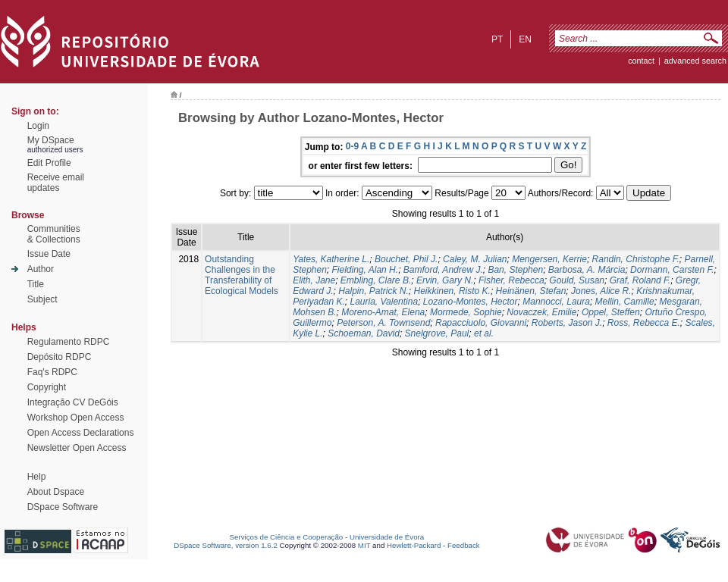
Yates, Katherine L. (331, 259)
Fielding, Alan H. (366, 270)
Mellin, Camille (625, 302)
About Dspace (56, 492)
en (525, 39)
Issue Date (49, 254)
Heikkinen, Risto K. (452, 291)
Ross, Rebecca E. (644, 323)
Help (37, 477)
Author (41, 269)
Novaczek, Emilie (541, 312)
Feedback (464, 545)
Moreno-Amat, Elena (383, 312)
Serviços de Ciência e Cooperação (287, 537)
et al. (484, 333)
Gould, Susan (577, 280)
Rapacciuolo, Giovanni (481, 323)
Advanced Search (695, 61)
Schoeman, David (364, 333)
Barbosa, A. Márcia (587, 270)
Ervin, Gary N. (445, 280)
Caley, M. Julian (475, 259)
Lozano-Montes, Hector (471, 302)
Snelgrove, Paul (437, 333)
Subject (42, 299)
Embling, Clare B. (376, 280)
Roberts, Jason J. (567, 323)
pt (497, 39)
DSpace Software (63, 507)
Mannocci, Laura (556, 302)
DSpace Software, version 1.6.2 (226, 545)
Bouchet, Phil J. (406, 259)
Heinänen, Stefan (531, 291)
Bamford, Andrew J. (443, 270)
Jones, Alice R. (601, 291)
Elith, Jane (314, 280)
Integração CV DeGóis (73, 402)
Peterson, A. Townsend (383, 323)
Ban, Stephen (515, 270)
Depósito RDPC (60, 357)
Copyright (47, 387)
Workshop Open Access (76, 418)
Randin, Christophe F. (636, 259)
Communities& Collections (54, 234)
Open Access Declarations (81, 433)
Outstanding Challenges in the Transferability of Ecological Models (242, 275)
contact (641, 61)
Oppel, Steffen (611, 312)
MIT (364, 545)
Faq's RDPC (52, 372)
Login (38, 126)
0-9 (352, 146)
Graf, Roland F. (640, 280)
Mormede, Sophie (466, 312)
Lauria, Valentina (384, 302)
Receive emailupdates (56, 183)
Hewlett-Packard (414, 545)
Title (36, 284)
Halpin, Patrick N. (373, 291)
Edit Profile (49, 163)
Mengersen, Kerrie (549, 259)
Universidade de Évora (387, 537)
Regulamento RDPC (69, 342)
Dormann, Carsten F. (672, 270)
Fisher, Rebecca (511, 280)
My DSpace (51, 140)
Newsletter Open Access (77, 448)
